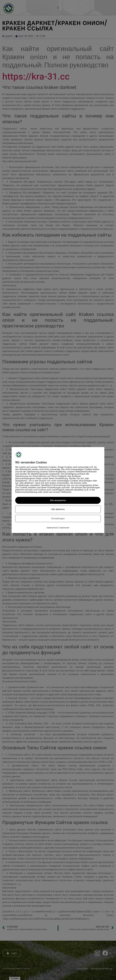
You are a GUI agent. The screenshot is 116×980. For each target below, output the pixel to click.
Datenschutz (52, 528)
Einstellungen (58, 518)
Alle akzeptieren (58, 500)
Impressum (64, 528)
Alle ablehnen (58, 509)
